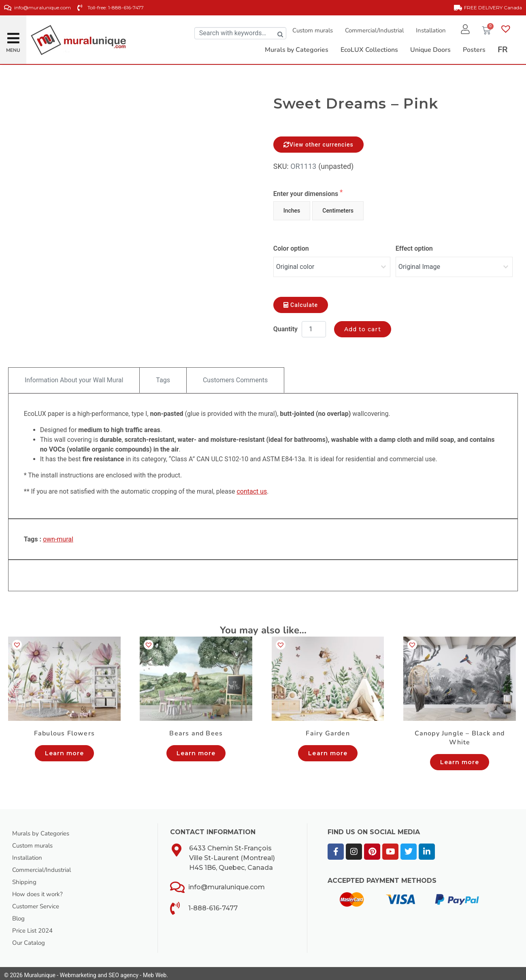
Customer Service (38, 903)
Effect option (414, 248)
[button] (13, 35)
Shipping (25, 878)
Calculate (301, 301)
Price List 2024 (35, 927)
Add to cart (363, 326)
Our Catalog (30, 939)
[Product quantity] (314, 326)
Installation (428, 30)
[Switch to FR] (503, 50)
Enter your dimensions (307, 194)
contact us (252, 488)
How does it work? (39, 891)
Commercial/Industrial (371, 30)
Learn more (65, 750)
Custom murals (309, 30)
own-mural (58, 536)
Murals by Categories (43, 830)
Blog (19, 915)
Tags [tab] (163, 376)
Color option (291, 248)
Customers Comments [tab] (235, 376)
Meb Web (155, 971)
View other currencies (318, 145)
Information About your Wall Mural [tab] (74, 376)
